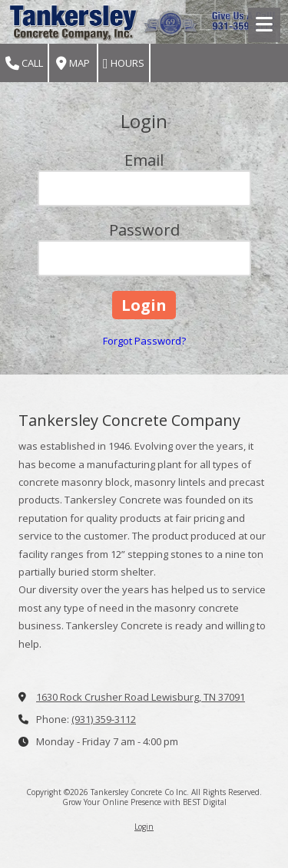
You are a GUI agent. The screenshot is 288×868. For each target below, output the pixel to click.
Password (144, 230)
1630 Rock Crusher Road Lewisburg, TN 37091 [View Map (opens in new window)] (141, 697)
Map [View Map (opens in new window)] (73, 63)
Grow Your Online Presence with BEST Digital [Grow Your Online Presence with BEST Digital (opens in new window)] (144, 802)
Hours (124, 63)
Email (144, 160)
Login (144, 827)
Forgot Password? (144, 341)
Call (24, 63)
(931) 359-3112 (104, 719)
